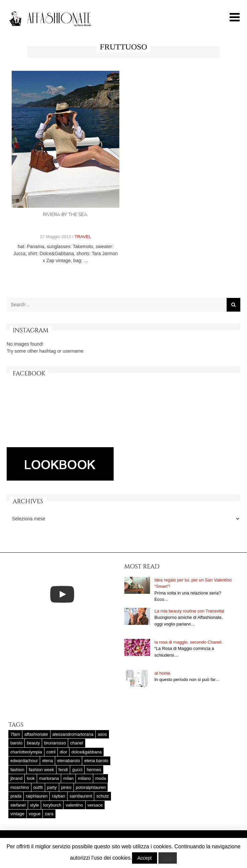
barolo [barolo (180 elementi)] (16, 743)
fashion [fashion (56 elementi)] (17, 770)
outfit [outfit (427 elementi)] (38, 787)
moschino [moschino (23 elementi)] (20, 787)
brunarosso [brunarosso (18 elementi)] (55, 743)
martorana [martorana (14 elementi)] (49, 778)
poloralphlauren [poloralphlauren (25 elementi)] (91, 787)
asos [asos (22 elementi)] (102, 734)
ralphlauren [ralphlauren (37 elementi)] (37, 796)
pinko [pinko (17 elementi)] (66, 787)
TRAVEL (83, 237)
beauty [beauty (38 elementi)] (33, 743)
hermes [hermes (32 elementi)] (94, 770)
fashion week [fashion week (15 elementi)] (41, 770)
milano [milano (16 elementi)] (84, 778)
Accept (145, 858)
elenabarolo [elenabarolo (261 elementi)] (69, 761)
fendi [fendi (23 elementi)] (63, 770)
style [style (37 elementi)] (35, 805)
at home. (163, 673)
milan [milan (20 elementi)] (68, 778)
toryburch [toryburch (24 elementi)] (52, 805)
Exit (168, 858)
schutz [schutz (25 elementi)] (103, 796)
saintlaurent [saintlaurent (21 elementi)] (81, 796)
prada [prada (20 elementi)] (16, 796)
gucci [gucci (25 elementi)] (77, 770)
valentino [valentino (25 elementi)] (74, 805)
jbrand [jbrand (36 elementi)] (16, 778)
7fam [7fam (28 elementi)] (15, 734)
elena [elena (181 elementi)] (47, 761)
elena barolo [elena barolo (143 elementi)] (96, 761)
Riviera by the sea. (66, 215)
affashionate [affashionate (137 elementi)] (36, 734)
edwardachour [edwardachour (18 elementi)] (24, 761)
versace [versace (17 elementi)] (95, 805)
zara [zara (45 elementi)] (49, 814)
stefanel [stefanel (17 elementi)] (18, 805)
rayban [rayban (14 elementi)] (58, 796)
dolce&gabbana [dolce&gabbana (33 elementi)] (87, 752)
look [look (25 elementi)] (31, 778)
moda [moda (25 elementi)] (101, 778)
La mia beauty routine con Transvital (189, 611)
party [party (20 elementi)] (52, 787)
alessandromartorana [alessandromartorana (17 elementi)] (73, 734)
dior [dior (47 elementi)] (64, 752)
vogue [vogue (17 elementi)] (35, 814)
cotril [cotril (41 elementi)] (51, 752)
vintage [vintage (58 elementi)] (17, 814)
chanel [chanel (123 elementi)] (77, 743)
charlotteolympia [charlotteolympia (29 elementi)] (26, 752)
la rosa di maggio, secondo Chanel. (189, 642)
